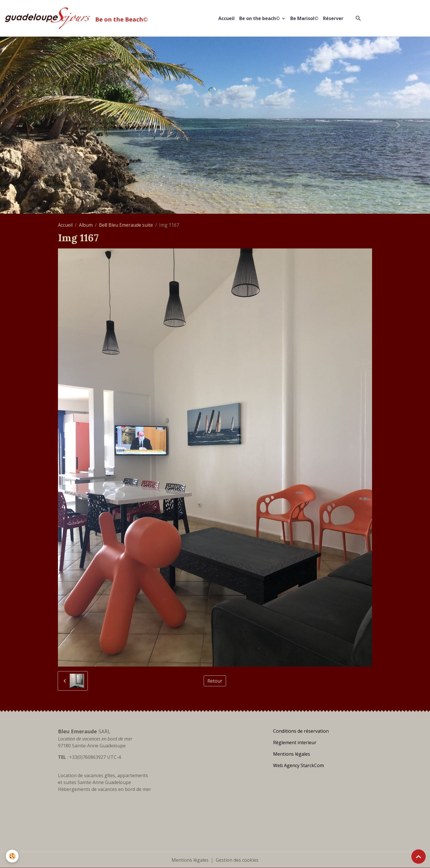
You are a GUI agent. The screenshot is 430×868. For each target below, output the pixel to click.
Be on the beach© (260, 18)
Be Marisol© (304, 18)
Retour (215, 681)
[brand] (77, 18)
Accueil (226, 18)
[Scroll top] (419, 857)
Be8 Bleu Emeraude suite (126, 225)
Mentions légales (190, 860)
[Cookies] (12, 856)
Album (86, 225)
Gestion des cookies (237, 860)
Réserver (333, 18)
